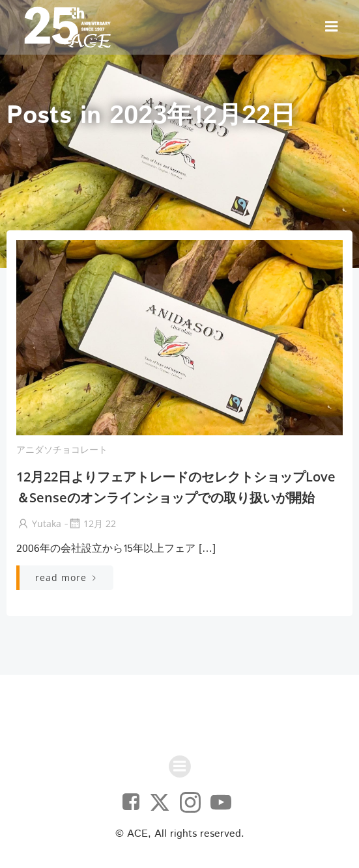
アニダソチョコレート (62, 449)
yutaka (39, 523)
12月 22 (92, 523)
